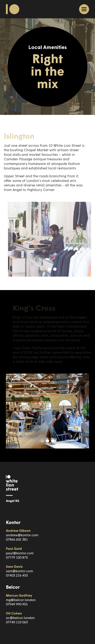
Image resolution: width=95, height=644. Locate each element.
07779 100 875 (17, 557)
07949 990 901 (17, 604)
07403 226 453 (17, 575)
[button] (49, 269)
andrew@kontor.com (22, 535)
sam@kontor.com (19, 571)
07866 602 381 (17, 539)
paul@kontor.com (20, 553)
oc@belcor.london (20, 618)
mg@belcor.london (21, 600)
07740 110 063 (17, 622)
